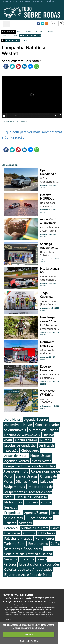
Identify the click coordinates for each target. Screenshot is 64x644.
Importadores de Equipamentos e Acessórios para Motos (28, 492)
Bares (55, 528)
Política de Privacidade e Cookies (18, 595)
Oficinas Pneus (27, 481)
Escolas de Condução (20, 445)
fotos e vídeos (13, 40)
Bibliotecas (47, 533)
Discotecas (12, 533)
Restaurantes (38, 544)
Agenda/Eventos (36, 419)
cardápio (49, 31)
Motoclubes (13, 502)
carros (28, 31)
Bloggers (31, 502)
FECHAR (29, 635)
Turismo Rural (15, 544)
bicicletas (38, 31)
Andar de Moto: (16, 456)
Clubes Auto (30, 450)
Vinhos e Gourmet (35, 528)
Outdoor (29, 533)
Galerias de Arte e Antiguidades (28, 569)
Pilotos (46, 440)
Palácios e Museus (18, 538)
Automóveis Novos (18, 425)
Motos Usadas (41, 456)
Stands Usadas (26, 476)
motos (20, 31)
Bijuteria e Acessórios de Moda (28, 575)
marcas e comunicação (30, 36)
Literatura (27, 559)
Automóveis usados (43, 430)
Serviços (11, 507)
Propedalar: (13, 513)
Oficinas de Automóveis (22, 435)
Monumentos (45, 538)
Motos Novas (41, 461)
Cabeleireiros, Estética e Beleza (28, 554)
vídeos (24, 40)
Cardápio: (12, 528)
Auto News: (13, 419)
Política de (29, 641)
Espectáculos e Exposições (39, 564)
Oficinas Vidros (26, 440)
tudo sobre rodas (10, 36)
